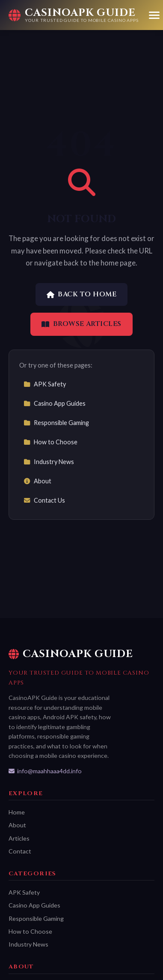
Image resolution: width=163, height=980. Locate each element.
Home (17, 812)
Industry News (49, 462)
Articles (19, 838)
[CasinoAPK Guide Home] (74, 15)
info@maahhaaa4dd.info (45, 771)
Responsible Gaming (56, 423)
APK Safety (45, 384)
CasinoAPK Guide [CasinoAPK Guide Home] (71, 654)
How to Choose (50, 442)
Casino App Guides (55, 403)
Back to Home (81, 294)
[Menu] (154, 15)
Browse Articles (81, 324)
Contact (20, 851)
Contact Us (44, 500)
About (37, 481)
